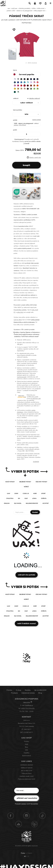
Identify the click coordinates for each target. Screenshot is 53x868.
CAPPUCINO (24, 89)
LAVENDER (31, 82)
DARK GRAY (21, 79)
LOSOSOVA (37, 82)
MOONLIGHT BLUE (15, 82)
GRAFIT (24, 79)
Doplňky (27, 753)
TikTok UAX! (42, 816)
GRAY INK (37, 79)
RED (21, 86)
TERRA (31, 86)
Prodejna (14, 693)
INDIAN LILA (18, 86)
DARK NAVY (34, 79)
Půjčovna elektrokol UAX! (26, 779)
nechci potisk (37, 120)
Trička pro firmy (27, 773)
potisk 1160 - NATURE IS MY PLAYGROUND (19, 11)
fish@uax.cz (29, 705)
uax (9, 8)
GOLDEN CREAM (15, 89)
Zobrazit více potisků (27, 575)
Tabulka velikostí (34, 98)
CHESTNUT (28, 89)
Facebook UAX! (11, 816)
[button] (39, 179)
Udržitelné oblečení (26, 765)
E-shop (18, 690)
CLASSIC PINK (15, 86)
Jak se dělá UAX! (40, 690)
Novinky (28, 690)
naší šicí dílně (18, 320)
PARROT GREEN (37, 89)
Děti (26, 750)
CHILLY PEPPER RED (39, 11)
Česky (23, 853)
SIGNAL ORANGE (37, 86)
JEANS (31, 79)
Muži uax (14, 8)
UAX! (23, 846)
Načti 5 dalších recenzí (26, 624)
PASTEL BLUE (28, 82)
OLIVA (31, 89)
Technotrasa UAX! (34, 824)
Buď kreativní (26, 756)
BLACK (28, 79)
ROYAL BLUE (18, 82)
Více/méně (36, 462)
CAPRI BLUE (21, 82)
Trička (34, 8)
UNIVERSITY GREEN (15, 92)
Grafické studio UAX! (27, 776)
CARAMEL (21, 89)
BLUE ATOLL (24, 82)
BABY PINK (34, 82)
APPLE (34, 89)
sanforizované (22, 377)
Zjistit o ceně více (34, 158)
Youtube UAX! (19, 824)
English (30, 853)
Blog (40, 693)
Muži (26, 744)
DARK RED (28, 86)
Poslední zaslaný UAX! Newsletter (26, 804)
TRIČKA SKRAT (41, 8)
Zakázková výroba (28, 693)
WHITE (15, 79)
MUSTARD (18, 89)
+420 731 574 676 (28, 708)
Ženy (26, 747)
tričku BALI (20, 312)
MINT (18, 92)
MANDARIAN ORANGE (34, 86)
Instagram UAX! (26, 816)
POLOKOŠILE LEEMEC (20, 310)
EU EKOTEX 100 (36, 399)
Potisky (9, 690)
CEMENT (18, 79)
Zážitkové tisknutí (27, 768)
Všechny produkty (25, 8)
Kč (25, 856)
